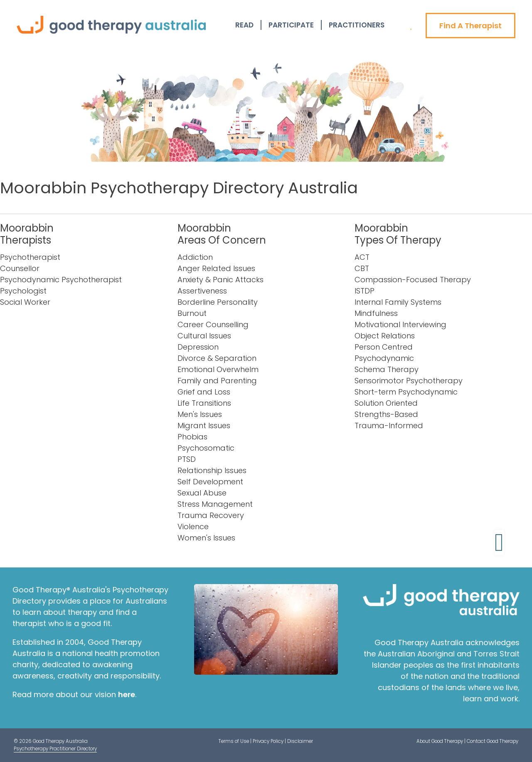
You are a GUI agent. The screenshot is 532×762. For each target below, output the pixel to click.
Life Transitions (204, 403)
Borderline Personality (218, 302)
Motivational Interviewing (400, 324)
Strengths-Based (386, 414)
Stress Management (215, 504)
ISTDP (365, 291)
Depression (198, 347)
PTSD (187, 459)
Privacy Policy (268, 741)
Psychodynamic (384, 358)
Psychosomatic (206, 448)
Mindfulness (376, 313)
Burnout (192, 313)
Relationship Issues (212, 470)
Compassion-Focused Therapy (413, 280)
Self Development (210, 482)
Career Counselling (213, 324)
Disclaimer (300, 741)
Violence (193, 526)
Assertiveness (202, 291)
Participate (291, 25)
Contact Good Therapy (493, 741)
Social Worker (25, 302)
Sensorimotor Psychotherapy (409, 381)
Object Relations (385, 336)
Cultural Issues (204, 336)
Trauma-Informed (389, 425)
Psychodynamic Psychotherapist (61, 280)
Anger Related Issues (216, 268)
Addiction (195, 257)
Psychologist (23, 291)
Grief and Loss (204, 392)
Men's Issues (200, 414)
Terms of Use (234, 741)
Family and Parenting (217, 381)
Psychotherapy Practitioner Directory (55, 749)
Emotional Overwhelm (218, 369)
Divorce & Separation (217, 358)
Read (244, 25)
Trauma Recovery (211, 515)
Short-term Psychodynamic (406, 392)
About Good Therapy (440, 741)
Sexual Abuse (202, 493)
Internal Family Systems (398, 302)
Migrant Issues (204, 425)
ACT (362, 257)
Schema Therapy (387, 369)
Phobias (192, 437)
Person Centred (384, 347)
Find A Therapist (470, 26)
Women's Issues (206, 538)
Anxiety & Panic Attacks (220, 280)
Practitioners (357, 25)
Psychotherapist (30, 257)
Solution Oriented (386, 403)
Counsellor (20, 268)
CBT (362, 268)
